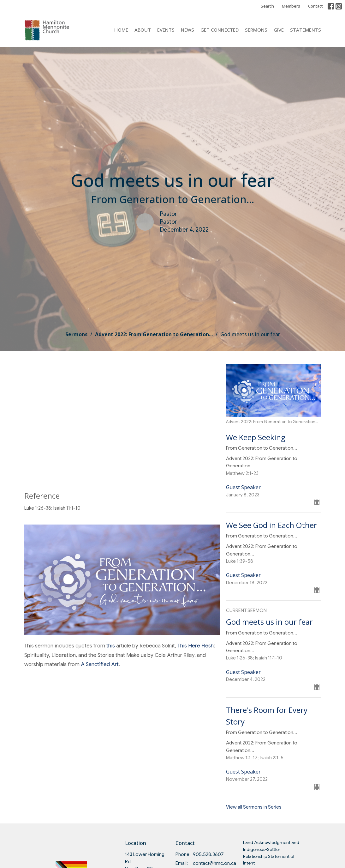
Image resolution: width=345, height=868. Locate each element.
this (111, 646)
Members (291, 6)
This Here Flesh (196, 646)
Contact (315, 6)
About (143, 30)
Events (166, 30)
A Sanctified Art (100, 664)
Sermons (256, 30)
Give (279, 30)
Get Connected (220, 30)
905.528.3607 (208, 854)
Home (121, 30)
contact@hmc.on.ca (214, 863)
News (187, 30)
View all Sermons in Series (254, 807)
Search (267, 6)
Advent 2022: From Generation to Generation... (154, 334)
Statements (306, 30)
